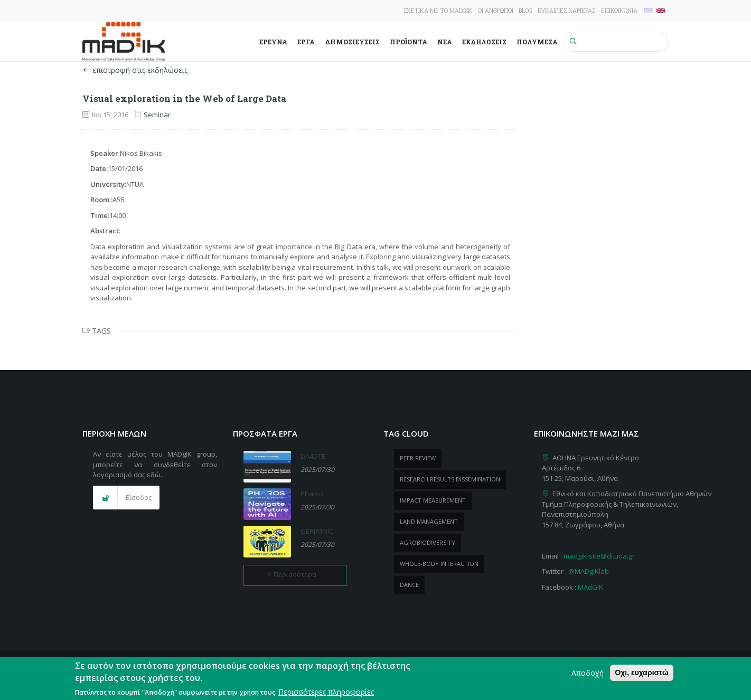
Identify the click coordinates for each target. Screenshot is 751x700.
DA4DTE (313, 456)
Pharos (312, 494)
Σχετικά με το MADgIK (438, 10)
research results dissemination (450, 479)
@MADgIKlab (589, 571)
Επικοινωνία (619, 10)
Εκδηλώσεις (484, 42)
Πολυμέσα (537, 42)
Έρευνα (273, 42)
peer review (418, 458)
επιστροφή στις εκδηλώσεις (135, 70)
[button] (126, 498)
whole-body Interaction (439, 564)
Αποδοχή (588, 677)
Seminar (157, 115)
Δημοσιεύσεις (353, 42)
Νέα (445, 42)
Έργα (306, 42)
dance (409, 585)
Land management (429, 521)
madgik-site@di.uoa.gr (599, 556)
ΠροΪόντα (409, 42)
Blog (525, 10)
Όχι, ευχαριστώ (642, 676)
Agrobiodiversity (428, 542)
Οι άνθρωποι (496, 10)
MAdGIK (590, 587)
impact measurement (433, 500)
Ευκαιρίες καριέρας (566, 10)
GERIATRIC (317, 531)
